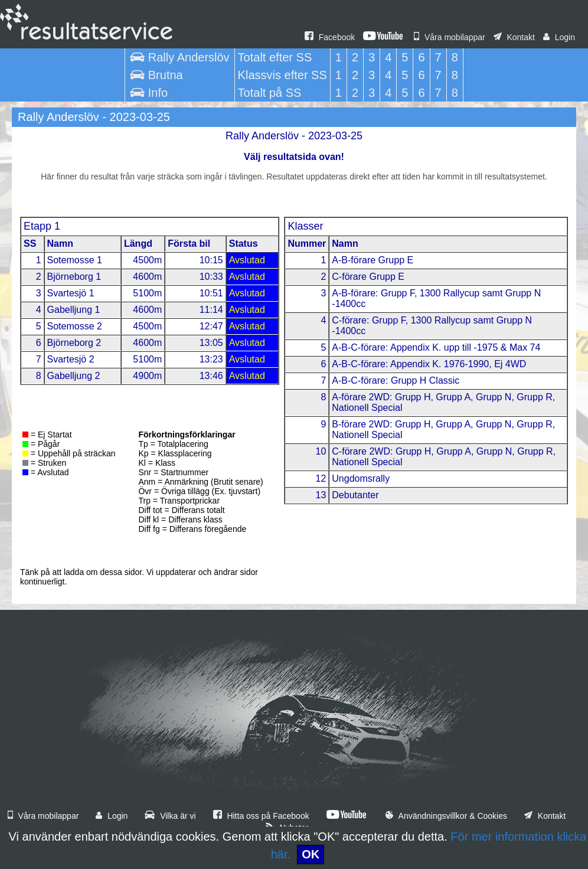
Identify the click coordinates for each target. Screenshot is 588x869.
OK (311, 854)
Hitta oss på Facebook (261, 816)
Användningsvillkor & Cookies (446, 816)
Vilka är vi (170, 816)
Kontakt (514, 37)
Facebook (330, 37)
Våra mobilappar (450, 37)
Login (559, 37)
